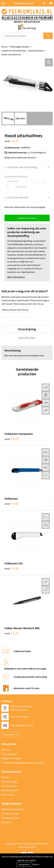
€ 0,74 (11, 439)
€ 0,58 (11, 504)
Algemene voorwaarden (13, 809)
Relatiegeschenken (20, 47)
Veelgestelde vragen (11, 758)
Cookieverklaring (10, 813)
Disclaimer (7, 822)
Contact (5, 777)
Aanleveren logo (10, 781)
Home (4, 47)
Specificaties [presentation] (27, 338)
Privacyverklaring (10, 818)
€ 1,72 (11, 633)
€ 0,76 (11, 568)
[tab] (27, 329)
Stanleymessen (36, 51)
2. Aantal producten (16, 197)
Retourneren (8, 795)
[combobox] (22, 36)
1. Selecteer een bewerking (21, 167)
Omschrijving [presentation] (27, 329)
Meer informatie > (16, 277)
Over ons (6, 750)
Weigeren (36, 864)
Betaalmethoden (10, 790)
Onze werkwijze (9, 786)
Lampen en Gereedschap (13, 51)
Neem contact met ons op (15, 310)
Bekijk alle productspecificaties (21, 158)
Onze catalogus (9, 754)
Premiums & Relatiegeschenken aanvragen (23, 763)
